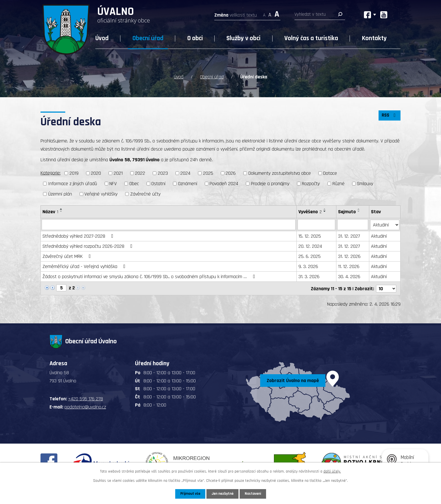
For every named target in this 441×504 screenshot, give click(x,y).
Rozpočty (311, 183)
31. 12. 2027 (349, 236)
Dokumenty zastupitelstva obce (280, 173)
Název (50, 211)
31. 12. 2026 (349, 256)
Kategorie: (50, 173)
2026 (231, 173)
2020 (96, 173)
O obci (195, 38)
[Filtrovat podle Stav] (385, 224)
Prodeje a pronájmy (270, 183)
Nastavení (254, 494)
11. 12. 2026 (349, 266)
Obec (134, 183)
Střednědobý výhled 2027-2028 (79, 236)
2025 (208, 173)
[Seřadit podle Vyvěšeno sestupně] (325, 211)
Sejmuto (347, 211)
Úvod (102, 38)
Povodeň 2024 (224, 183)
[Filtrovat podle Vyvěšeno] (316, 224)
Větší (277, 13)
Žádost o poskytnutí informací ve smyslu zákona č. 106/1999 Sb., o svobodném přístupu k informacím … (150, 276)
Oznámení (188, 183)
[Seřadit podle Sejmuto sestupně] (359, 211)
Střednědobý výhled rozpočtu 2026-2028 (89, 246)
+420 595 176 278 (85, 398)
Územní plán (60, 193)
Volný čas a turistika (311, 38)
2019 (74, 173)
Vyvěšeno (310, 211)
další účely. (332, 471)
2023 (163, 173)
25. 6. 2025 (310, 256)
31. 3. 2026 (309, 276)
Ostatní (158, 183)
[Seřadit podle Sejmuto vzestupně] (359, 208)
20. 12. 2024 (310, 246)
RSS (389, 116)
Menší (264, 13)
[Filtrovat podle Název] (169, 224)
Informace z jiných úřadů (73, 183)
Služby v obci (243, 38)
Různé (338, 183)
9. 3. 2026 (308, 266)
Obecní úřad (148, 38)
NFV (113, 183)
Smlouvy (365, 183)
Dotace (330, 173)
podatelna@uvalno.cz (85, 406)
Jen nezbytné (223, 494)
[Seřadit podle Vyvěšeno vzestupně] (325, 208)
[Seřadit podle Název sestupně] (61, 211)
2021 (118, 173)
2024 (185, 173)
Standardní (270, 13)
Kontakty (374, 38)
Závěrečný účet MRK (68, 256)
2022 (140, 173)
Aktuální (379, 236)
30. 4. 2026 (349, 276)
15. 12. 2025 (310, 236)
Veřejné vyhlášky (101, 193)
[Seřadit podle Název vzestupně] (61, 208)
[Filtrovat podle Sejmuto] (353, 224)
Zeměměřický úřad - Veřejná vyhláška (85, 266)
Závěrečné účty (145, 193)
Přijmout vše (189, 494)
